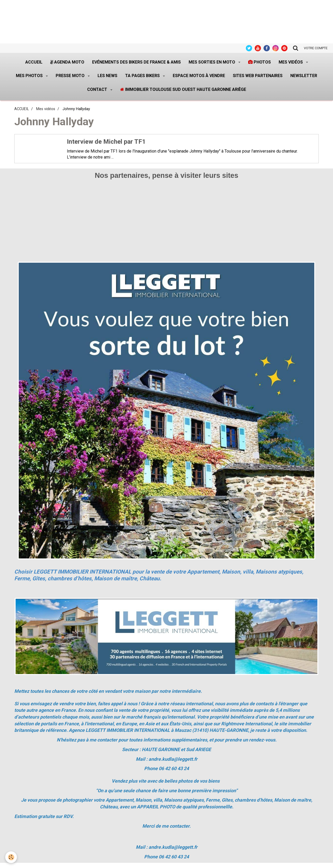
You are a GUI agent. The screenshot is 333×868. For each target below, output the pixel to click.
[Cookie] (11, 857)
